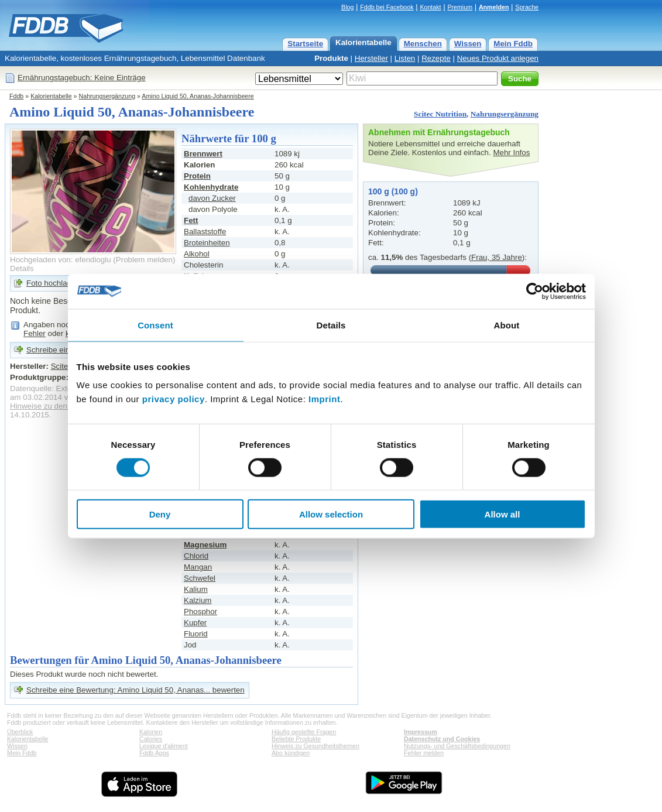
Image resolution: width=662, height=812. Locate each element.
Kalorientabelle (363, 42)
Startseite (305, 44)
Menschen (423, 44)
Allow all (502, 514)
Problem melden (144, 260)
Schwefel (200, 578)
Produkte (331, 58)
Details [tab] (331, 325)
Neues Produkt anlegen (498, 58)
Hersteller (371, 58)
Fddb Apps (154, 753)
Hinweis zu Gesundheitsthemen (315, 746)
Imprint (324, 399)
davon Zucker (212, 198)
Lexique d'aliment (164, 746)
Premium (460, 7)
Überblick (20, 732)
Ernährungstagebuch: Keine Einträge (82, 78)
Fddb (16, 96)
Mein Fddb (513, 44)
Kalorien (151, 732)
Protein (197, 176)
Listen (405, 58)
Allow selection (331, 514)
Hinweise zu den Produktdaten (63, 406)
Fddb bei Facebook (387, 7)
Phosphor (200, 611)
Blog (347, 7)
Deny (160, 514)
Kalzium (198, 600)
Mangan (198, 567)
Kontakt (430, 7)
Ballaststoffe (205, 232)
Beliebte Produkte (296, 739)
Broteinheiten (207, 243)
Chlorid (196, 556)
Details (22, 268)
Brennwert (203, 154)
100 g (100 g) (393, 191)
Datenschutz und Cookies (442, 739)
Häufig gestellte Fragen (304, 732)
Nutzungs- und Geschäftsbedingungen (457, 746)
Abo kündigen (291, 753)
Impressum (421, 732)
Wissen (468, 44)
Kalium (196, 589)
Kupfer (195, 623)
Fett (191, 220)
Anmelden (494, 7)
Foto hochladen (53, 283)
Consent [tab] (155, 325)
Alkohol (197, 254)
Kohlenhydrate (211, 187)
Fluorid (196, 634)
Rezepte (436, 58)
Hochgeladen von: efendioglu (61, 260)
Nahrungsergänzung (107, 96)
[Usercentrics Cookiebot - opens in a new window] (535, 291)
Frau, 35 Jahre (497, 257)
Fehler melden (424, 753)
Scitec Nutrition (440, 114)
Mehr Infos (511, 153)
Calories (151, 739)
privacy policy (174, 399)
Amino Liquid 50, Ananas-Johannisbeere (198, 96)
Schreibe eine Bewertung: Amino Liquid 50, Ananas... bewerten (136, 690)
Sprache (527, 7)
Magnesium (205, 545)
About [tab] (507, 325)
